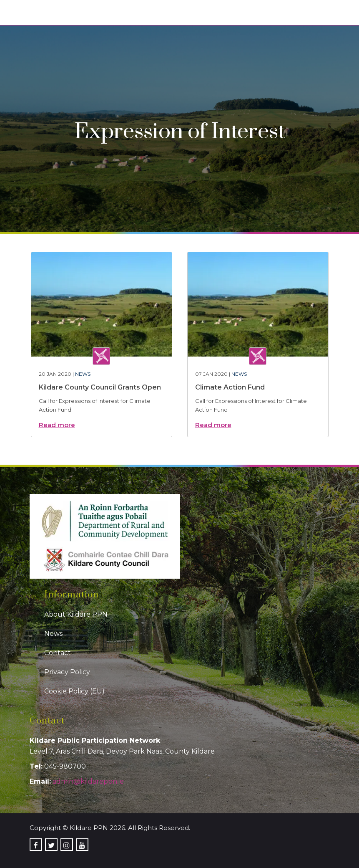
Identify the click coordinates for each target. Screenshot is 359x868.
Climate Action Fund (230, 387)
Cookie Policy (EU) (74, 691)
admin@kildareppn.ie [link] (88, 781)
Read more (57, 425)
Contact (58, 653)
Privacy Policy (67, 672)
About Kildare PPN (76, 614)
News (83, 374)
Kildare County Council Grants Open (100, 387)
